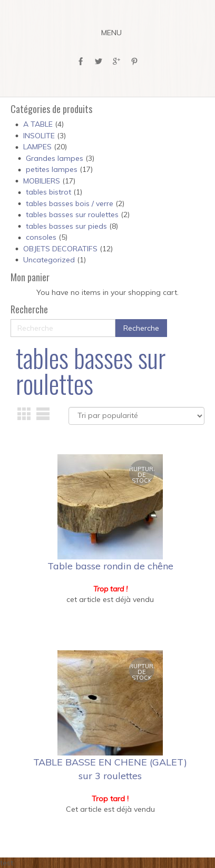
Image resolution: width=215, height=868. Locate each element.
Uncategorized (49, 260)
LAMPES (37, 147)
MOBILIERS (42, 181)
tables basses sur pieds (66, 226)
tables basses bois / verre (70, 203)
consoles (41, 237)
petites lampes (52, 169)
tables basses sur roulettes (72, 215)
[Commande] (136, 416)
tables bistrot (48, 192)
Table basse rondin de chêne (110, 566)
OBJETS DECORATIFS (60, 249)
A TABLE (38, 124)
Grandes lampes (55, 158)
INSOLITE (39, 136)
